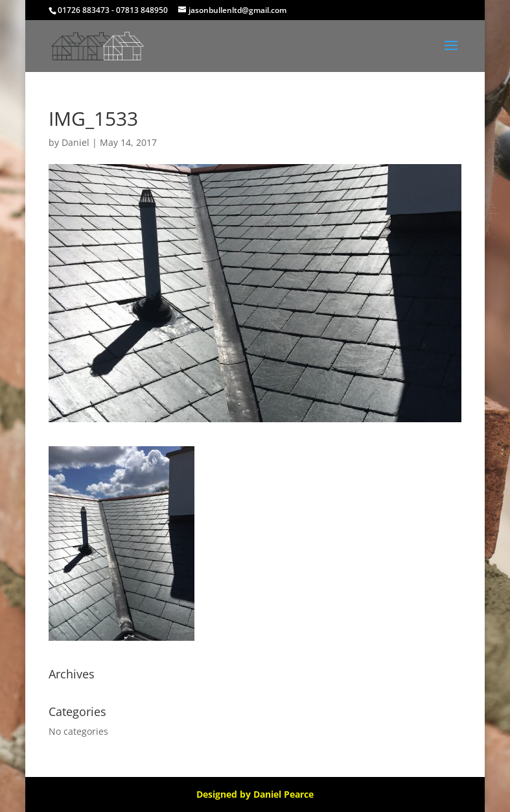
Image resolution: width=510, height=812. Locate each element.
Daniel (75, 142)
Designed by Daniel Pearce (255, 794)
